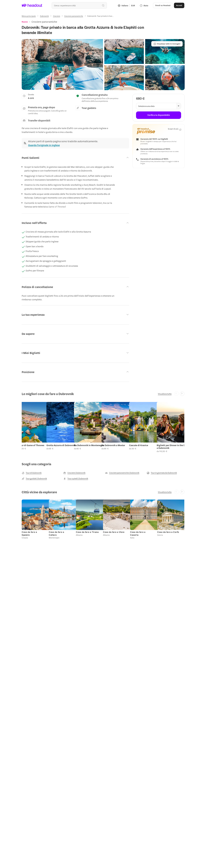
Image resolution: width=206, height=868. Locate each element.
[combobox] (79, 5)
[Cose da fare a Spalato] (29, 533)
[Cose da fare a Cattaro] (56, 533)
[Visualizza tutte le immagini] (167, 44)
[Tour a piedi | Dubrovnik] (76, 479)
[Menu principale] (29, 16)
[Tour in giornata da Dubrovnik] (162, 473)
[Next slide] (182, 394)
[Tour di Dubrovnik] (32, 473)
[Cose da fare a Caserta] (138, 533)
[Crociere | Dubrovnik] (74, 473)
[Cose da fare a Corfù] (168, 532)
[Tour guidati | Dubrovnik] (34, 479)
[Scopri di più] (174, 129)
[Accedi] (179, 5)
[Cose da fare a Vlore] (114, 532)
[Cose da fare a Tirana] (87, 532)
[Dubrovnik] (44, 16)
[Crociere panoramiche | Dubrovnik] (122, 473)
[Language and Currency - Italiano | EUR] (126, 5)
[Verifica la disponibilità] (158, 115)
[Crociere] (57, 16)
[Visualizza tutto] (165, 394)
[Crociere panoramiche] (74, 16)
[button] (163, 5)
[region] (103, 426)
